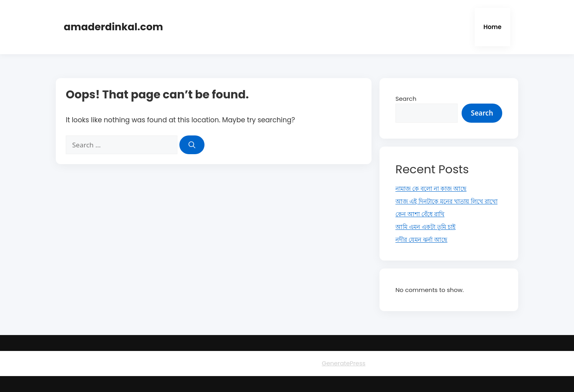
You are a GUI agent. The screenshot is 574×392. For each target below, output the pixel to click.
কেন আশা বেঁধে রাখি (420, 214)
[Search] (192, 145)
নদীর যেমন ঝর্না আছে (421, 240)
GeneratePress (344, 363)
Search (406, 99)
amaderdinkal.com (113, 27)
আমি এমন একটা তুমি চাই (426, 227)
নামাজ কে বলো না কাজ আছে (431, 189)
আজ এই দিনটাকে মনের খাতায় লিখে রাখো (446, 201)
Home (492, 27)
